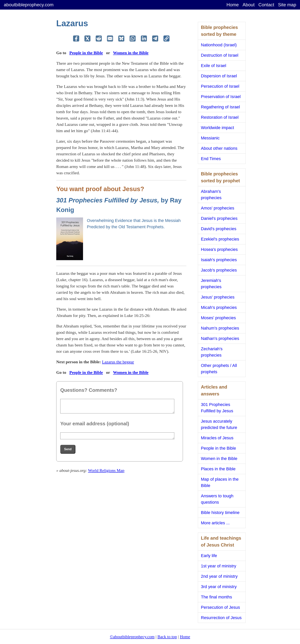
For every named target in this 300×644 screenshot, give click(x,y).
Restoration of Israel (220, 117)
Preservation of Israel (221, 97)
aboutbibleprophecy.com (29, 5)
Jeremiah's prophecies (211, 284)
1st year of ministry (219, 566)
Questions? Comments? (89, 390)
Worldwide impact (217, 128)
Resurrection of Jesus (221, 618)
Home (233, 5)
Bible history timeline (220, 513)
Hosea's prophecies (219, 249)
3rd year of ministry (219, 587)
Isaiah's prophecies (219, 260)
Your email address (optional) (95, 424)
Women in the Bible (131, 53)
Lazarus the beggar (118, 362)
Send (68, 449)
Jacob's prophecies (219, 270)
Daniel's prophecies (219, 218)
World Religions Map (106, 470)
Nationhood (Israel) (219, 45)
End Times (211, 159)
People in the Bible (86, 53)
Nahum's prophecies (220, 328)
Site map (287, 5)
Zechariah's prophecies (212, 352)
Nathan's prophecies (220, 338)
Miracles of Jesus (217, 438)
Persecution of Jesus (220, 607)
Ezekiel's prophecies (220, 239)
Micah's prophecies (219, 307)
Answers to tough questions (217, 499)
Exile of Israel (214, 66)
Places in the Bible (218, 469)
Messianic (210, 138)
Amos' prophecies (218, 208)
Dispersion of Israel (219, 76)
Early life (209, 556)
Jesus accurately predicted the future (219, 424)
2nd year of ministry (219, 576)
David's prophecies (219, 229)
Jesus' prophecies (218, 297)
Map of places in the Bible (220, 482)
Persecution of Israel (220, 86)
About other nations (219, 148)
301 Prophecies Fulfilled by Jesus (217, 408)
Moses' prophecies (218, 318)
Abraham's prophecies (211, 195)
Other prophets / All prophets (219, 369)
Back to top (167, 637)
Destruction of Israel (220, 55)
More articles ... (215, 523)
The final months (216, 597)
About (249, 5)
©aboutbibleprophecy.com (132, 637)
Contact (266, 5)
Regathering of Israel (220, 107)
